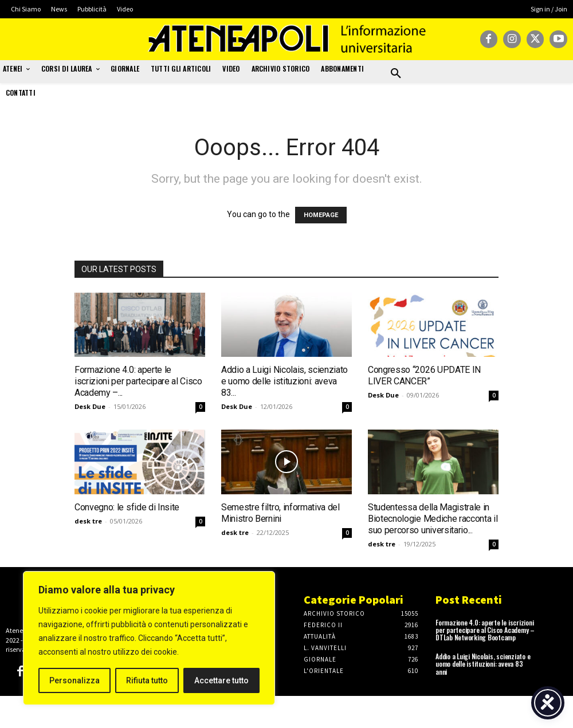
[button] (396, 74)
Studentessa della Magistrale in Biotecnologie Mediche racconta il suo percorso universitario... (433, 519)
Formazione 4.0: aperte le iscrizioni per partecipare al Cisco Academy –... (138, 381)
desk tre (88, 521)
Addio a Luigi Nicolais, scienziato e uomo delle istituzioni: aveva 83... (284, 381)
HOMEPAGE (321, 215)
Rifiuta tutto (147, 680)
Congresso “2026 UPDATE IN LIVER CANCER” (424, 375)
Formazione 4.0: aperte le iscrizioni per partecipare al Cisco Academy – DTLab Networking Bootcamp (485, 630)
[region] (149, 638)
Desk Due (90, 406)
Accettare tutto (221, 680)
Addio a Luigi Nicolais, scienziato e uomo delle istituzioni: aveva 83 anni (483, 664)
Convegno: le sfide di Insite (127, 507)
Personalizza (74, 680)
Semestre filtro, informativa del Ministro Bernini (280, 513)
